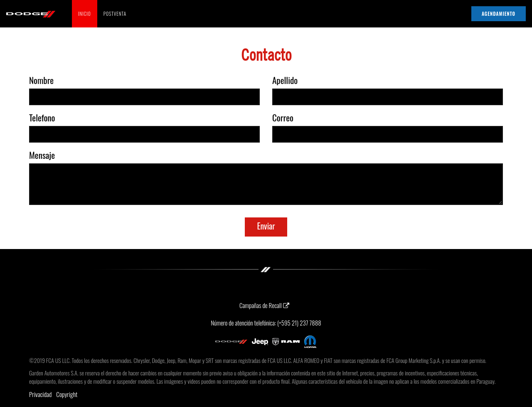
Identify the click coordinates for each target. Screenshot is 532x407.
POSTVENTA (115, 14)
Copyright (67, 394)
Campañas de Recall (264, 305)
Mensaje (42, 155)
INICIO (85, 14)
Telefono (42, 118)
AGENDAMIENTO (499, 14)
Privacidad (40, 394)
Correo (283, 118)
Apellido (285, 80)
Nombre (41, 80)
